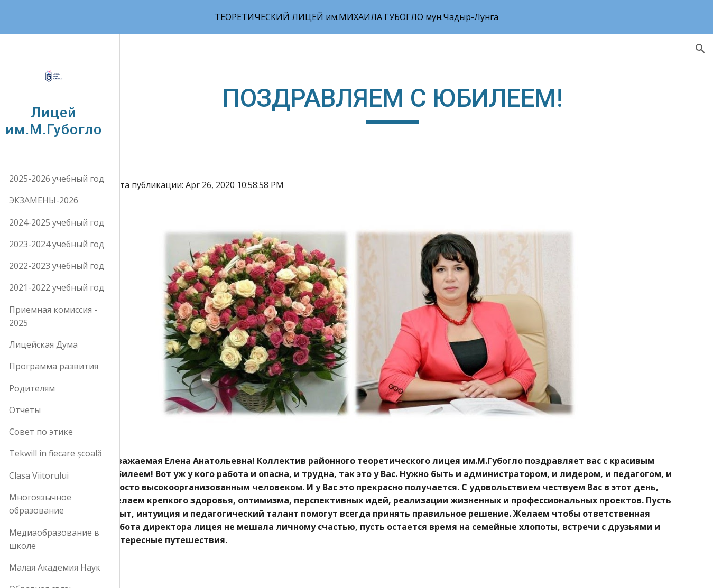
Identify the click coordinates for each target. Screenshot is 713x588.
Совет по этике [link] (53, 432)
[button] (700, 49)
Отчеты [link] (37, 410)
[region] (357, 17)
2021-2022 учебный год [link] (69, 287)
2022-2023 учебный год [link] (69, 266)
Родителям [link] (44, 388)
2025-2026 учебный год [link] (69, 179)
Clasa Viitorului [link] (51, 475)
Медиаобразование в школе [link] (66, 539)
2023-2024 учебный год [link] (69, 244)
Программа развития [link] (66, 366)
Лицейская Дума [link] (55, 344)
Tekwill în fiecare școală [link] (68, 453)
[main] (423, 119)
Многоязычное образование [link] (52, 504)
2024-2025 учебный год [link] (69, 222)
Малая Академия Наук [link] (67, 567)
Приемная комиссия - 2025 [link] (65, 316)
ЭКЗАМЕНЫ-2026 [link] (56, 200)
